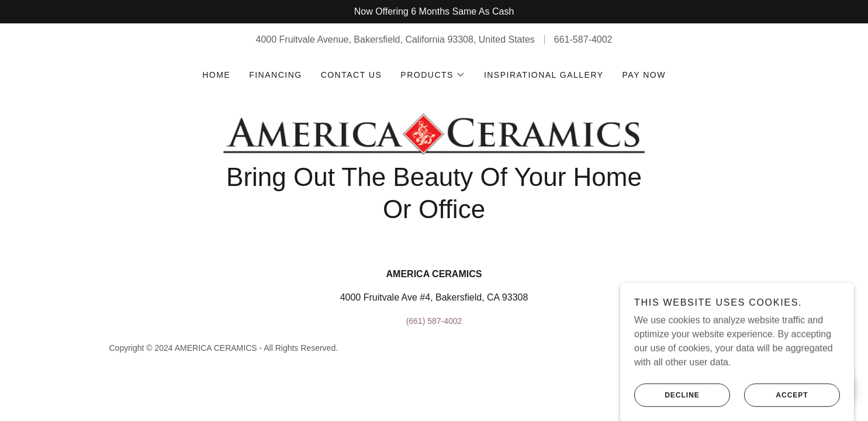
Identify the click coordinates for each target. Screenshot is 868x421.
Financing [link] (275, 75)
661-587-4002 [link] (583, 39)
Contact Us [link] (352, 75)
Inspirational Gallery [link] (544, 75)
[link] (434, 134)
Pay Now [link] (644, 75)
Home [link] (216, 75)
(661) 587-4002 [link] (434, 321)
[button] (433, 75)
